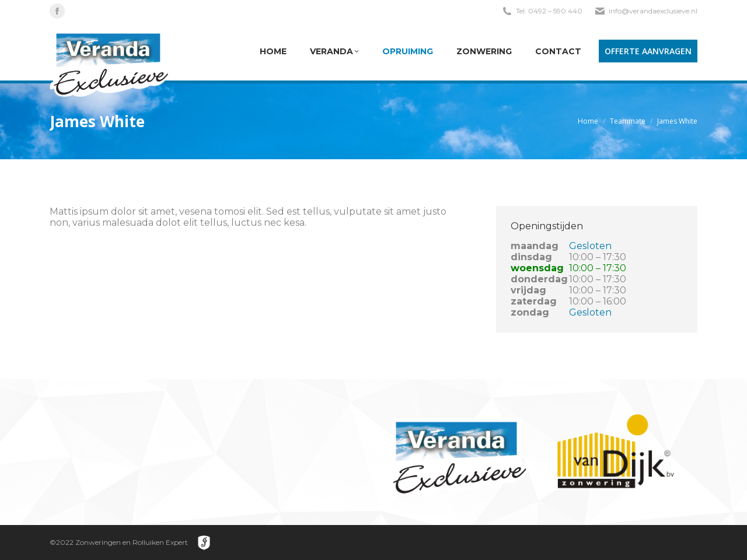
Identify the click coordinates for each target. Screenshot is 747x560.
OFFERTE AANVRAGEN (648, 51)
